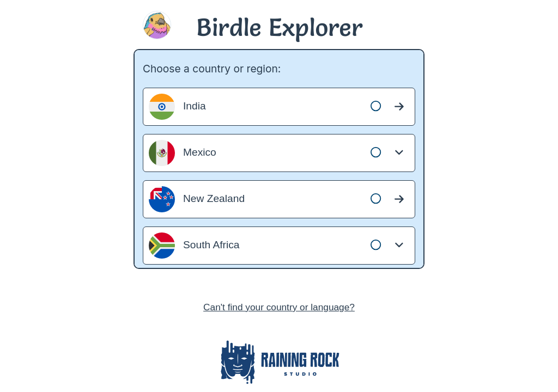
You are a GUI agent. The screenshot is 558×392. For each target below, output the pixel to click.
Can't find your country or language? (279, 307)
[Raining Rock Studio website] (279, 364)
